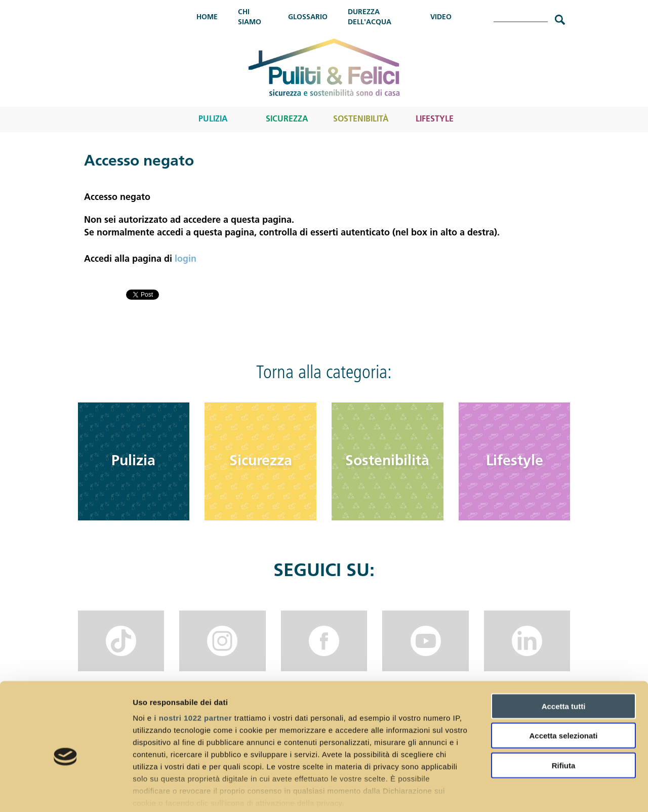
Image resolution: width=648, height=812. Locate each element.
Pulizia (213, 119)
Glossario (308, 17)
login (186, 259)
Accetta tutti (564, 656)
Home (207, 17)
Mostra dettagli (533, 792)
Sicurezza (287, 119)
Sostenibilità (361, 119)
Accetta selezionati (563, 685)
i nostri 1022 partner (193, 667)
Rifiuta (564, 715)
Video (441, 17)
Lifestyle (435, 119)
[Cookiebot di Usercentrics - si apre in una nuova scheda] (66, 792)
